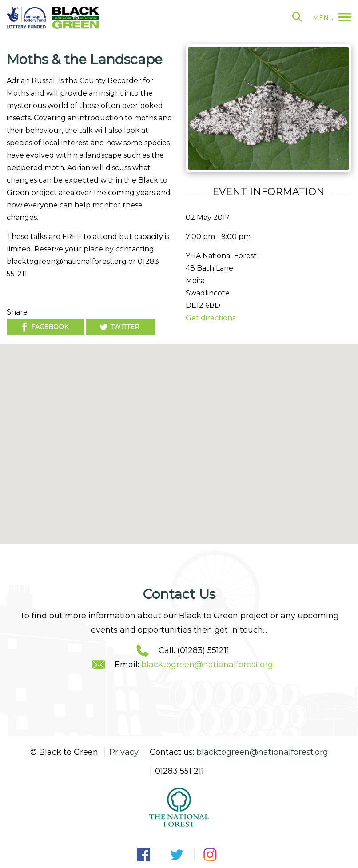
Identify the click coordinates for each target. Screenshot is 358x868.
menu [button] (332, 18)
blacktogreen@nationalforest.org (207, 665)
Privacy (124, 752)
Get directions (211, 318)
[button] (179, 436)
